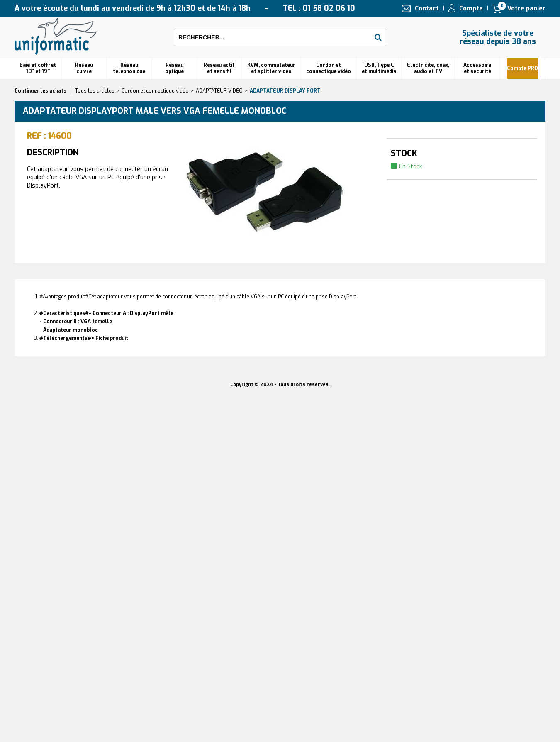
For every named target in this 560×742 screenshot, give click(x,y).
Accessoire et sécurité (477, 68)
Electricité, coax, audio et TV (428, 68)
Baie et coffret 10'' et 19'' (38, 68)
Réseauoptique (174, 68)
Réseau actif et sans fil (219, 68)
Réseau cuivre (84, 68)
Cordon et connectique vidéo (329, 68)
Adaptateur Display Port (285, 91)
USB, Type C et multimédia (379, 68)
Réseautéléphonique (129, 68)
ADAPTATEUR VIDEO (219, 91)
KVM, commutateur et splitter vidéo (271, 68)
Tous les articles (95, 91)
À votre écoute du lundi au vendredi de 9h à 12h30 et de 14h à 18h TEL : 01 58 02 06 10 (185, 8)
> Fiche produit (110, 338)
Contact (427, 8)
